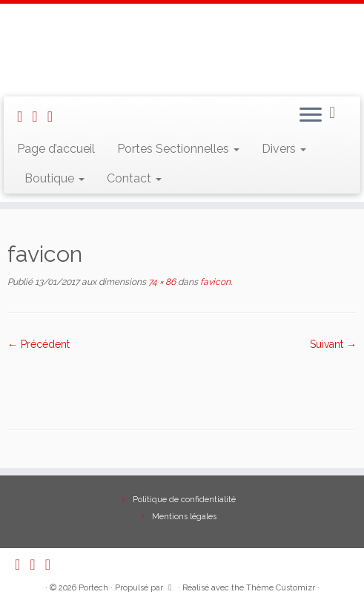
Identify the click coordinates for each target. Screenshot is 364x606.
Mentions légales (184, 517)
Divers (284, 149)
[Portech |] (182, 48)
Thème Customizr (281, 588)
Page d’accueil (56, 149)
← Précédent (39, 344)
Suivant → (333, 344)
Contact (134, 178)
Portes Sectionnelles (178, 149)
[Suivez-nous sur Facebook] (55, 116)
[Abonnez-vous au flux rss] (24, 116)
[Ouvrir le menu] (311, 116)
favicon (214, 282)
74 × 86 (161, 282)
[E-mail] (39, 116)
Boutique (54, 178)
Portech (93, 588)
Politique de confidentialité (184, 500)
